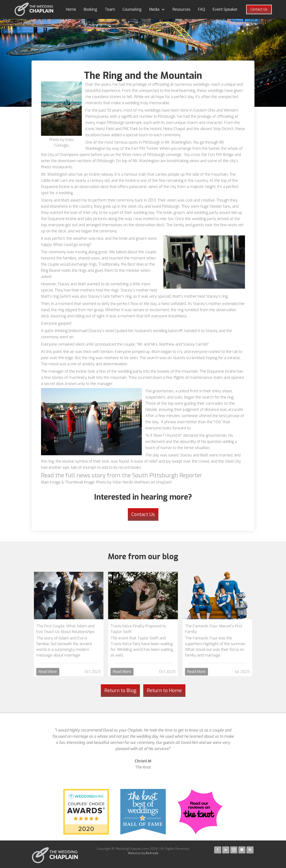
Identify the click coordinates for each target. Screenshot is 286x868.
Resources (182, 9)
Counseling (132, 9)
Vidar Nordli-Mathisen (131, 482)
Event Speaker (225, 9)
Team (110, 9)
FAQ (202, 9)
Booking (90, 9)
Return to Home (164, 691)
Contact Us (259, 9)
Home (71, 9)
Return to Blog (120, 691)
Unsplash (164, 482)
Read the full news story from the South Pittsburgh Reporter (122, 475)
